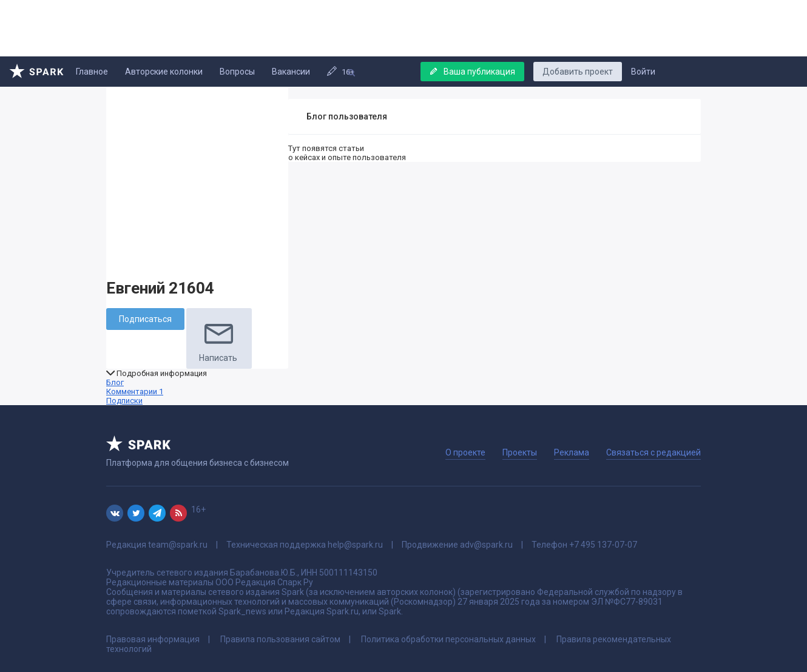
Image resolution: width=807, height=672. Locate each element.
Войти (643, 72)
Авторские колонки (164, 72)
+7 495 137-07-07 (603, 545)
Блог (115, 382)
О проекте (465, 452)
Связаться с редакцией (653, 452)
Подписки (124, 401)
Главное (92, 72)
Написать (219, 338)
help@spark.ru (355, 545)
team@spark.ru (178, 545)
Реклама (572, 452)
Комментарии (135, 391)
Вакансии (291, 72)
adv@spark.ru (486, 545)
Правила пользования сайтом (280, 639)
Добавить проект (578, 72)
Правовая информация (153, 639)
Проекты (520, 452)
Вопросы (237, 72)
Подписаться (145, 319)
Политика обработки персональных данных (448, 639)
